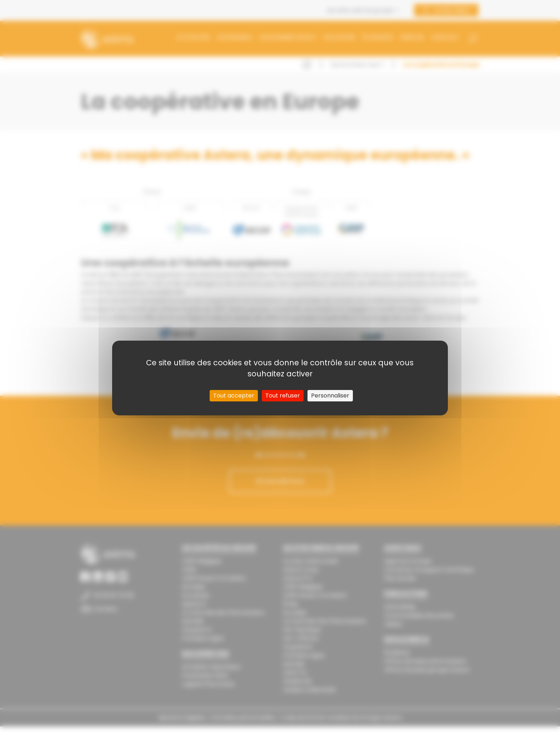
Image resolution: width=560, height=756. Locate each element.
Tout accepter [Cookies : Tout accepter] (234, 396)
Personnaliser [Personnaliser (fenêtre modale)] (330, 396)
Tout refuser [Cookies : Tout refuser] (283, 396)
